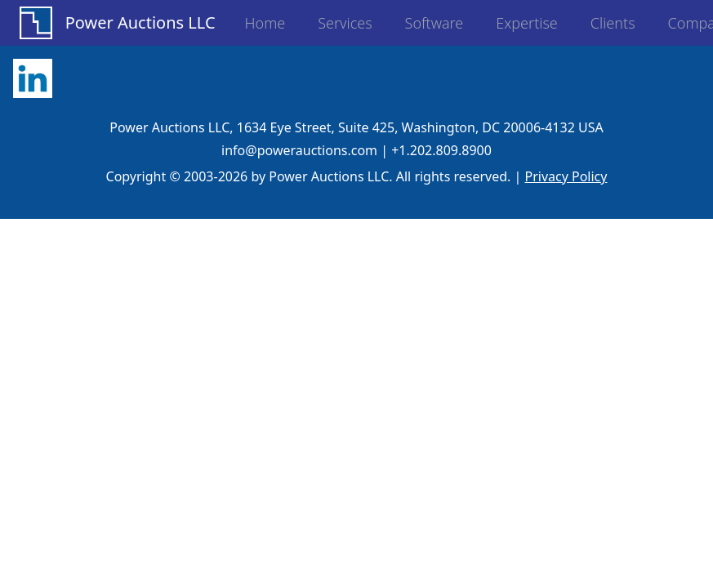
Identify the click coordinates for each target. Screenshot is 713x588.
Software (434, 23)
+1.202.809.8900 (441, 150)
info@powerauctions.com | (305, 150)
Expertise (527, 23)
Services (345, 23)
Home (265, 23)
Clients (613, 23)
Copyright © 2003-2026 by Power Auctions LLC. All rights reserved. (309, 176)
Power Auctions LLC (140, 22)
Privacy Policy (566, 176)
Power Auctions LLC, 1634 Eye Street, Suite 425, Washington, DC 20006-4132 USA (356, 127)
